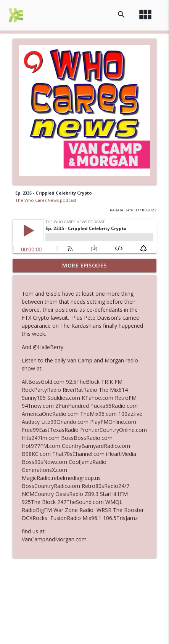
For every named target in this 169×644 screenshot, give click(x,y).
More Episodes (84, 265)
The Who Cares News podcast (46, 200)
